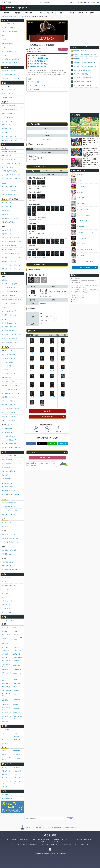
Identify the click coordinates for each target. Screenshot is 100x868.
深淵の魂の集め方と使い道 (38, 67)
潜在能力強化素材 (6, 717)
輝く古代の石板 (6, 713)
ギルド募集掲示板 (7, 798)
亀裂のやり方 (6, 526)
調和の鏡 (16, 704)
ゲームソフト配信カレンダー (69, 845)
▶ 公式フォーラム (76, 301)
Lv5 (64, 149)
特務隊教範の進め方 (8, 117)
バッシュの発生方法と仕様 (10, 292)
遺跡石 (15, 679)
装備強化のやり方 (7, 234)
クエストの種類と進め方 (9, 503)
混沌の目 (16, 695)
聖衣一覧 (5, 768)
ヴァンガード (6, 597)
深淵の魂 (16, 634)
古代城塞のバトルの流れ (9, 491)
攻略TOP (6, 13)
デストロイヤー (6, 605)
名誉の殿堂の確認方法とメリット (12, 463)
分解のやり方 (6, 479)
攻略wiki (25, 845)
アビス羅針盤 (6, 687)
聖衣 (61, 13)
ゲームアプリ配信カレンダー (50, 845)
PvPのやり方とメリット (9, 307)
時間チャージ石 (18, 674)
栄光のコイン (6, 631)
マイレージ (17, 631)
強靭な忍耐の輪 (6, 690)
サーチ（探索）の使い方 (9, 311)
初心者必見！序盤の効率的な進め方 (84, 62)
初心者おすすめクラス (8, 75)
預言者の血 (17, 709)
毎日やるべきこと (7, 350)
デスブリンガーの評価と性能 (82, 70)
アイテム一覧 (17, 771)
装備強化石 (17, 647)
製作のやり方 (6, 475)
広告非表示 (83, 2)
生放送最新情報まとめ (8, 43)
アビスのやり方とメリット (10, 534)
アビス (4, 751)
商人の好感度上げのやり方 (10, 381)
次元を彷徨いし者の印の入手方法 (12, 253)
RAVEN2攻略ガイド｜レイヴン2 (16, 8)
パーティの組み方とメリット (10, 288)
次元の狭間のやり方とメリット (11, 467)
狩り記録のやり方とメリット (10, 315)
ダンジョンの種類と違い (9, 471)
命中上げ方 (28, 13)
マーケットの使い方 (8, 362)
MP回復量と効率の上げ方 (9, 171)
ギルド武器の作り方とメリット (11, 331)
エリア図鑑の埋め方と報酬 (10, 570)
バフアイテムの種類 (8, 620)
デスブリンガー (6, 609)
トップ (7, 840)
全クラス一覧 (6, 578)
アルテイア (17, 740)
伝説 (61, 171)
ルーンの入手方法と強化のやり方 (12, 265)
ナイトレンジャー (7, 593)
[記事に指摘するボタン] (58, 428)
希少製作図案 (6, 670)
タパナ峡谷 (17, 758)
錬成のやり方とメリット (9, 261)
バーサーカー (6, 589)
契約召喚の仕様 (6, 554)
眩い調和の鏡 (6, 704)
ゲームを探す (15, 845)
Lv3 (50, 149)
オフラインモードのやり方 (10, 303)
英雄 (47, 171)
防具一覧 (5, 778)
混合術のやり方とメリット (10, 405)
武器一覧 (16, 774)
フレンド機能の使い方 (8, 420)
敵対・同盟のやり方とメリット (11, 342)
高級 (37, 335)
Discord (4, 39)
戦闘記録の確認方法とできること (12, 299)
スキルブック (17, 651)
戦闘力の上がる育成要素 (9, 152)
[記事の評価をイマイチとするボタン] (36, 428)
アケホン (5, 740)
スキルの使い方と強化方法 (10, 187)
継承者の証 (17, 654)
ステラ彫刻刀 (6, 661)
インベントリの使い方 (8, 412)
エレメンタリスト (7, 601)
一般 (30, 335)
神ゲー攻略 (5, 17)
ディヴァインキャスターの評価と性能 (85, 66)
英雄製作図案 (17, 670)
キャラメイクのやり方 (8, 90)
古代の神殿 (17, 751)
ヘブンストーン (83, 13)
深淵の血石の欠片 (6, 674)
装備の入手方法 (6, 230)
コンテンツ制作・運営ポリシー (42, 840)
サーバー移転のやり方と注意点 (11, 389)
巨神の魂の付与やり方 (8, 195)
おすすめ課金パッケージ (9, 370)
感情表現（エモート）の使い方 (11, 385)
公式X (4, 35)
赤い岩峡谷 (17, 754)
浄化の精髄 (17, 683)
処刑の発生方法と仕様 (8, 296)
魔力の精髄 (17, 700)
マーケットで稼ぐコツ (8, 366)
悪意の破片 (5, 683)
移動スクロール (18, 687)
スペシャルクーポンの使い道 (10, 409)
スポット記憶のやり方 (8, 507)
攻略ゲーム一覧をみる (85, 267)
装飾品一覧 (17, 778)
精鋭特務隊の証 (18, 657)
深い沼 (4, 754)
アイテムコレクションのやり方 (11, 179)
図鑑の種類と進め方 (8, 566)
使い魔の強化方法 (7, 214)
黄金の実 (5, 657)
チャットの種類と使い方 (9, 440)
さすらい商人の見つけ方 (9, 358)
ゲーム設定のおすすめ (8, 432)
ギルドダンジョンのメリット (10, 339)
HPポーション (6, 651)
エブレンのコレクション (37, 86)
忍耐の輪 (16, 690)
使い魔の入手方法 (7, 210)
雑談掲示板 (94, 13)
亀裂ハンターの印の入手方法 (10, 246)
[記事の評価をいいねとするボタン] (47, 428)
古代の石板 (17, 713)
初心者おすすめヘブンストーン (83, 58)
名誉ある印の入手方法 (8, 249)
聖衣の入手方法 (6, 203)
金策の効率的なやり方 (8, 113)
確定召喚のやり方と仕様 (9, 550)
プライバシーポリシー (68, 840)
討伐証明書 (17, 665)
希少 (33, 171)
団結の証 (5, 639)
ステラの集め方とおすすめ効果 (11, 163)
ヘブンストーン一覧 (6, 782)
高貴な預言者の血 (6, 709)
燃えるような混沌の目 (6, 695)
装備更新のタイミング (8, 397)
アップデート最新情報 (8, 28)
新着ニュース (85, 845)
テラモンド (5, 647)
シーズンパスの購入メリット (10, 374)
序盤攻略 (17, 13)
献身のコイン (17, 628)
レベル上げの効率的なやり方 (10, 109)
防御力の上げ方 (6, 129)
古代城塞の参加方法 (8, 487)
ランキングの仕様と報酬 (9, 456)
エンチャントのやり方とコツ (10, 238)
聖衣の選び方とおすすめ (9, 137)
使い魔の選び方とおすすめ (10, 140)
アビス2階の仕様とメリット (10, 538)
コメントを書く (47, 458)
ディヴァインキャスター (9, 585)
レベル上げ (39, 13)
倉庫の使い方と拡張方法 (9, 416)
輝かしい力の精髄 (18, 717)
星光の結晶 (5, 722)
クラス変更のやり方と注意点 (39, 64)
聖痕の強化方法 (6, 155)
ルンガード (5, 743)
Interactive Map (55, 842)
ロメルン (5, 737)
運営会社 (14, 840)
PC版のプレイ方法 (7, 94)
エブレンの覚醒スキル (37, 89)
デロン (15, 733)
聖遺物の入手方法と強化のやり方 (12, 269)
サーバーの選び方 (7, 97)
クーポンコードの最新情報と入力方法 (85, 55)
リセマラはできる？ (8, 121)
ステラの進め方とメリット (10, 159)
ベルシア (5, 733)
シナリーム (17, 737)
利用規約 (56, 840)
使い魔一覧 (47, 411)
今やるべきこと (6, 55)
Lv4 (57, 149)
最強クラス (50, 13)
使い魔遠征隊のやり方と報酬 (82, 82)
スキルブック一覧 (18, 782)
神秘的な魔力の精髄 (5, 700)
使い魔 (72, 13)
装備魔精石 (17, 661)
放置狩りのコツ (6, 280)
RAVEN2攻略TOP (47, 417)
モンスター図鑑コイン (18, 639)
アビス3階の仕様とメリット (10, 542)
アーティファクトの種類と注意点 (12, 242)
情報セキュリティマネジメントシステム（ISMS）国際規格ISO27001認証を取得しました (52, 827)
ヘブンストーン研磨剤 (6, 679)
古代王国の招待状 (6, 665)
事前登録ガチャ (34, 845)
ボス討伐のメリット (8, 522)
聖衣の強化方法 (6, 207)
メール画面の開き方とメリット (11, 436)
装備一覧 (5, 774)
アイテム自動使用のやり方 (10, 354)
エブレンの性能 (35, 82)
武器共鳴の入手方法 (8, 222)
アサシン (5, 581)
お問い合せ (44, 842)
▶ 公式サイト (75, 299)
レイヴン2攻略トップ (8, 24)
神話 (64, 335)
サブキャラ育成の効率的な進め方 (12, 175)
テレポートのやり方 (8, 378)
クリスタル (5, 628)
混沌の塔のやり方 (7, 459)
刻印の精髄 (5, 654)
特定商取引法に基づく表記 (85, 840)
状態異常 (5, 787)
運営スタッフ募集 (25, 840)
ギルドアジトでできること (10, 327)
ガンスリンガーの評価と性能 (82, 78)
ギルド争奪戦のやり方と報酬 (82, 86)
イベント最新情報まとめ (37, 61)
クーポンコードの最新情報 (10, 32)
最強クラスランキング (81, 51)
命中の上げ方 (6, 133)
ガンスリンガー (6, 613)
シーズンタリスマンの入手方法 (11, 257)
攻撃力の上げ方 (6, 125)
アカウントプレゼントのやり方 (11, 448)
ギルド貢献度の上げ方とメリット (12, 335)
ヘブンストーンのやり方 (9, 191)
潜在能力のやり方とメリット (10, 167)
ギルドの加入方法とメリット (10, 323)
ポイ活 (93, 2)
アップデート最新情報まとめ (39, 58)
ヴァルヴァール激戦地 (6, 759)
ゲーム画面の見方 (7, 428)
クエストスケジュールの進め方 (11, 510)
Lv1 (37, 149)
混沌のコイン (6, 634)
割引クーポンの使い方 (8, 401)
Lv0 (30, 149)
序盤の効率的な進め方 (8, 106)
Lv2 (44, 149)
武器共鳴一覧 (6, 771)
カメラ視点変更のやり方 (9, 444)
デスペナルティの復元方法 (10, 284)
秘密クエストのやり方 (8, 514)
